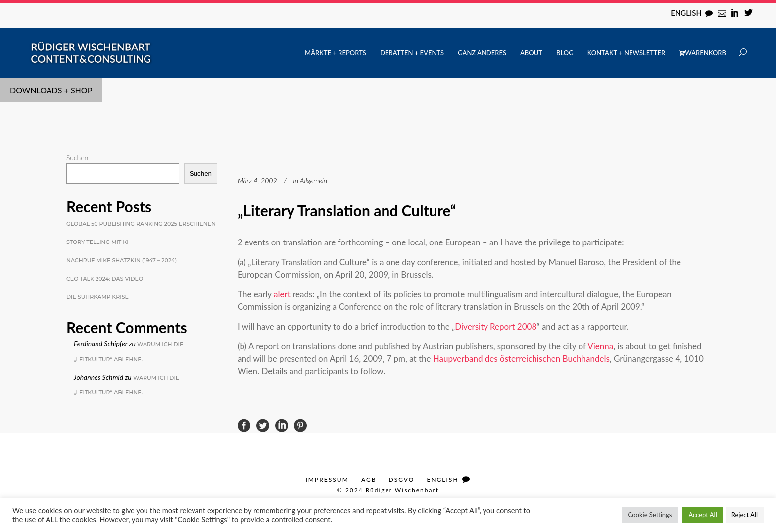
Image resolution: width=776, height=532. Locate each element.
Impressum (327, 479)
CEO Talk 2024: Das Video (105, 279)
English (686, 13)
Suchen (77, 158)
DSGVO (402, 479)
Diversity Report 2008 (496, 326)
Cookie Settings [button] (650, 515)
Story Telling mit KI (97, 242)
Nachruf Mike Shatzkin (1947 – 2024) (121, 260)
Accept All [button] (703, 515)
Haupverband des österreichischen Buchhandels (521, 359)
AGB (369, 479)
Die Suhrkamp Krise (97, 297)
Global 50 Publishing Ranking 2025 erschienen (141, 224)
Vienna (600, 346)
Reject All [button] (745, 515)
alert (283, 294)
